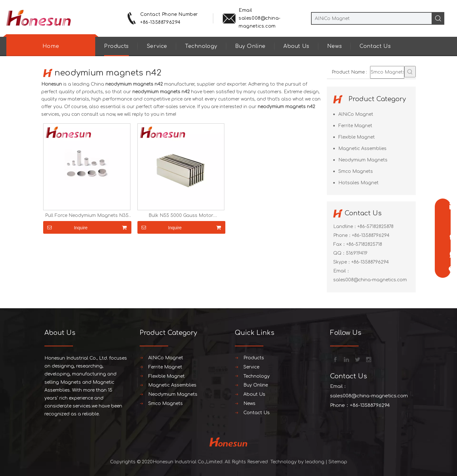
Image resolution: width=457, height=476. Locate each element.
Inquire (65, 227)
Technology (201, 46)
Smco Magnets (356, 171)
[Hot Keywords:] (410, 72)
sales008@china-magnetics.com (370, 280)
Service (157, 46)
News (334, 46)
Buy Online (250, 46)
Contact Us (375, 46)
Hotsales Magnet (358, 183)
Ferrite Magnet (355, 126)
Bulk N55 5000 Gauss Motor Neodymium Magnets (181, 216)
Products (116, 46)
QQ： (340, 253)
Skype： (342, 262)
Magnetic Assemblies (362, 149)
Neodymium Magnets (363, 160)
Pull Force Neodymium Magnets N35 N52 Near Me (87, 216)
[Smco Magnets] (387, 72)
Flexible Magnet (357, 137)
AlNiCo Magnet (356, 114)
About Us (296, 46)
